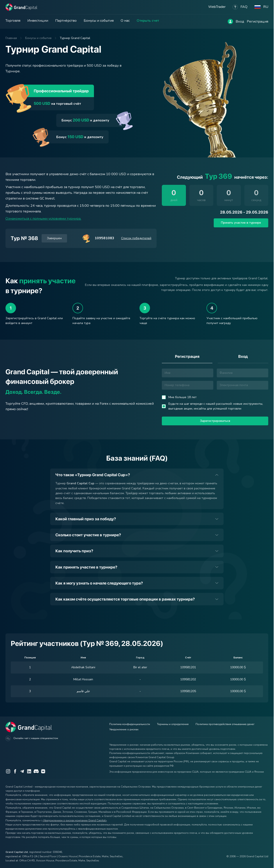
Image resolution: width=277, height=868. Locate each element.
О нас (125, 21)
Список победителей (136, 238)
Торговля (13, 21)
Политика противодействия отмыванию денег (225, 724)
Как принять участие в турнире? (86, 567)
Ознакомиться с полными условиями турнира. (43, 219)
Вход (240, 21)
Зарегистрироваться (215, 421)
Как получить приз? (74, 551)
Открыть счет (148, 21)
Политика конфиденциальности (130, 724)
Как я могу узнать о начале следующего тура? (99, 583)
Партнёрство (66, 21)
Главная (11, 38)
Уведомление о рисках (124, 729)
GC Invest (47, 198)
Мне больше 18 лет (183, 397)
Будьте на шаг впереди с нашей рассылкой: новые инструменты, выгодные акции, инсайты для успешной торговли (216, 406)
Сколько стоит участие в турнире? (88, 535)
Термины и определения (173, 724)
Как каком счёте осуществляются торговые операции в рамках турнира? (125, 599)
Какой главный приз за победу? (86, 519)
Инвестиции (38, 21)
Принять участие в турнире (241, 223)
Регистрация (258, 21)
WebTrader (217, 7)
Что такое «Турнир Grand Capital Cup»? (93, 475)
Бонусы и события (99, 21)
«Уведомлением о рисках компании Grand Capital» (75, 820)
